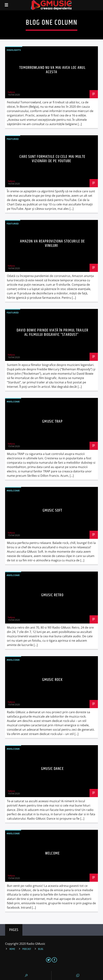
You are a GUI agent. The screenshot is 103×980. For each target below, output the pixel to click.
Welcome (52, 853)
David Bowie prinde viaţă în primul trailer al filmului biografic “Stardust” (52, 332)
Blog (41, 949)
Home (12, 949)
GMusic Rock (52, 680)
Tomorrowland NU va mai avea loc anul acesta (52, 70)
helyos (11, 92)
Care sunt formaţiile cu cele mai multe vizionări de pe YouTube (52, 159)
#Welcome (13, 402)
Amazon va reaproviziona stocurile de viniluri (52, 243)
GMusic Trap (52, 421)
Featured (13, 139)
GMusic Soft (52, 510)
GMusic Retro (52, 595)
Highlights (14, 50)
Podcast (27, 949)
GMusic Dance (52, 769)
